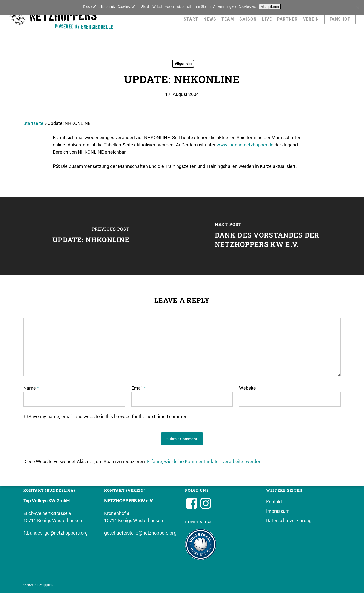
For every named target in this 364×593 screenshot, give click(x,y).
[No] (358, 8)
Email (139, 388)
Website (248, 388)
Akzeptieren (270, 7)
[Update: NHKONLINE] (91, 236)
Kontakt (274, 502)
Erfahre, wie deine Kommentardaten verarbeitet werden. (205, 461)
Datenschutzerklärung (289, 520)
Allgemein (183, 64)
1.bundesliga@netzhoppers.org (55, 533)
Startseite (33, 123)
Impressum (278, 511)
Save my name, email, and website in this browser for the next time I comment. (109, 416)
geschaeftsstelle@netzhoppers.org (140, 533)
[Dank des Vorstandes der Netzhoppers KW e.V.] (273, 236)
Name (31, 388)
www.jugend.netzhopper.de (245, 145)
